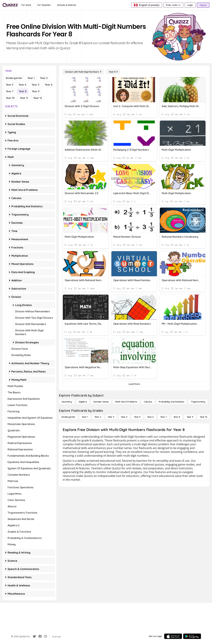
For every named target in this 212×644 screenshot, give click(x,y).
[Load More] (134, 384)
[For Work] (26, 5)
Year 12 (38, 98)
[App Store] (173, 636)
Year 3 (10, 85)
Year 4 (22, 85)
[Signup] (203, 5)
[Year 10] (204, 417)
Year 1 (31, 78)
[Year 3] (111, 417)
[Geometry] (67, 402)
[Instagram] (46, 636)
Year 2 (44, 78)
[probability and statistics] (172, 402)
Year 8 (23, 91)
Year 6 (49, 85)
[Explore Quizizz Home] (10, 5)
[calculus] (148, 402)
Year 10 (10, 98)
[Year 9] (190, 417)
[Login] (190, 5)
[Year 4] (124, 417)
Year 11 (24, 98)
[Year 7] (164, 417)
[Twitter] (34, 636)
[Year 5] (137, 417)
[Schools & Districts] (67, 5)
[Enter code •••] (173, 5)
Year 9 (36, 91)
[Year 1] (85, 417)
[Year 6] (150, 417)
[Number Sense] (101, 402)
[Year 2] (98, 417)
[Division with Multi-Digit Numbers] (83, 72)
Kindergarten (14, 78)
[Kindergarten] (68, 417)
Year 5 (36, 85)
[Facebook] (40, 636)
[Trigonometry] (198, 402)
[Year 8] (113, 72)
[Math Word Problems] (126, 402)
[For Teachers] (44, 5)
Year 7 (10, 91)
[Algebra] (83, 402)
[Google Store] (192, 636)
